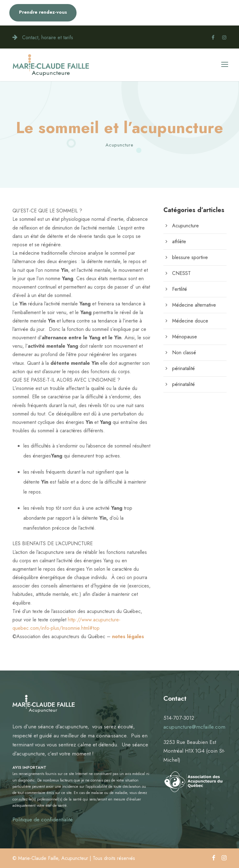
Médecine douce (190, 321)
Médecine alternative (194, 305)
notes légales (128, 636)
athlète (179, 241)
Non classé (184, 353)
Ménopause (185, 337)
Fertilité (180, 289)
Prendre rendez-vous (43, 12)
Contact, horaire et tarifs (48, 37)
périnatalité (183, 368)
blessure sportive (190, 257)
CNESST (181, 273)
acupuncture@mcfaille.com (194, 727)
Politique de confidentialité (43, 819)
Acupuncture (119, 145)
